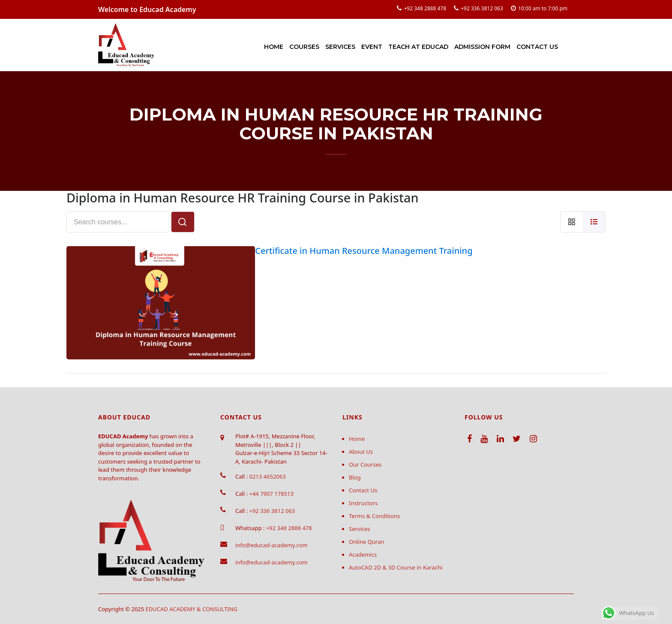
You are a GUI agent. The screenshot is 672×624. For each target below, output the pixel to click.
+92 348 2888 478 (425, 8)
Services (340, 47)
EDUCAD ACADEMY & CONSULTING (192, 609)
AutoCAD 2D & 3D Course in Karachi (396, 567)
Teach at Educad (418, 47)
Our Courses (365, 464)
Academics (363, 555)
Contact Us (537, 47)
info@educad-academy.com (271, 545)
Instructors (363, 503)
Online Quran (366, 542)
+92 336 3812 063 (482, 8)
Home (274, 47)
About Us (361, 452)
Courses (304, 47)
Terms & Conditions (374, 516)
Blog (355, 477)
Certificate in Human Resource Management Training (364, 251)
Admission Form (482, 47)
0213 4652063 (267, 476)
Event (372, 47)
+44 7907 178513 (271, 494)
